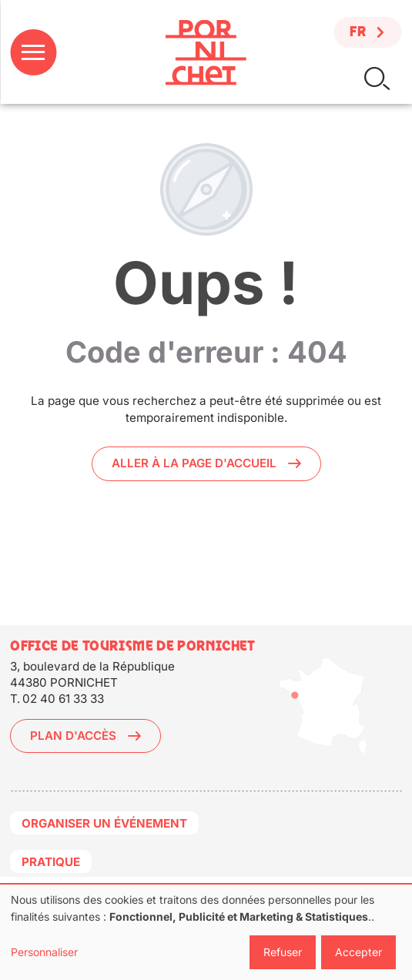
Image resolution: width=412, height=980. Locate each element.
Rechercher (377, 79)
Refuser (283, 952)
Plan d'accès (73, 736)
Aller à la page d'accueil (194, 463)
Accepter (358, 952)
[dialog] (206, 932)
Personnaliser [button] (44, 952)
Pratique (51, 862)
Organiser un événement (104, 823)
